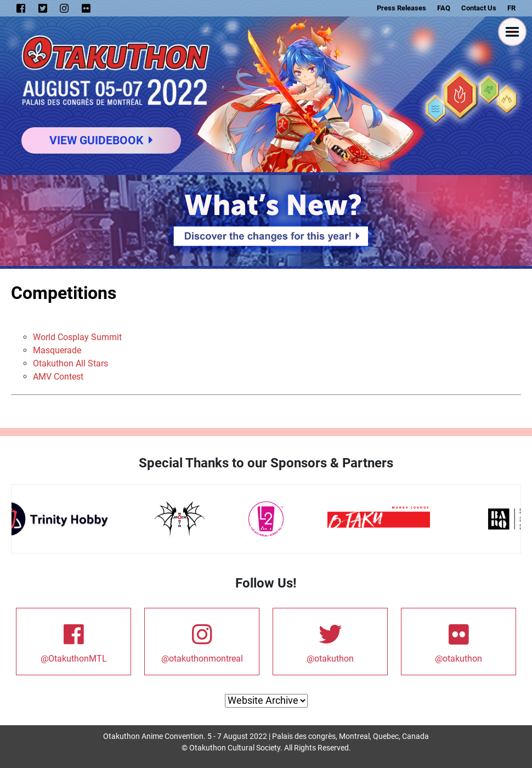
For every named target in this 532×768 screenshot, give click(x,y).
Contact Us (479, 8)
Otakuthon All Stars (70, 363)
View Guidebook (101, 140)
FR (511, 8)
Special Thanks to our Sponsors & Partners (266, 463)
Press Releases (401, 8)
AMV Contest (58, 377)
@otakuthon (330, 641)
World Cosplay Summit (77, 337)
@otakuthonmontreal (202, 641)
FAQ (444, 8)
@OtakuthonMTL (73, 641)
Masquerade (57, 350)
